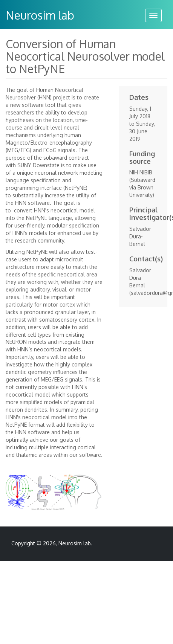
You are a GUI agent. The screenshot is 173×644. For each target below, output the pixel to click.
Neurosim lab (40, 15)
